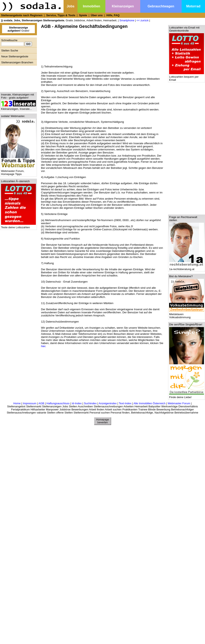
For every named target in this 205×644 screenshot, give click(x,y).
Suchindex (90, 403)
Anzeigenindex (108, 403)
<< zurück (143, 20)
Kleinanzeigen (123, 6)
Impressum (30, 403)
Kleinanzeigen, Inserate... (18, 108)
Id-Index (77, 403)
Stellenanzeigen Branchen (17, 62)
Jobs (70, 6)
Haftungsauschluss (58, 403)
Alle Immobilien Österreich (149, 403)
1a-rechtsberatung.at (187, 268)
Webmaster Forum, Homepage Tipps (18, 171)
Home (17, 403)
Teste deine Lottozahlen (18, 226)
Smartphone (127, 20)
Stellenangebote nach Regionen (22, 15)
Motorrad (193, 6)
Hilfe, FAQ (113, 15)
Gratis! (19, 29)
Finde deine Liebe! (187, 396)
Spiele (83, 15)
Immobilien (91, 6)
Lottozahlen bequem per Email (187, 77)
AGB (41, 403)
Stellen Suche (10, 51)
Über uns (97, 15)
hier (43, 346)
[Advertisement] (17, 78)
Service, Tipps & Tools (61, 15)
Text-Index (125, 403)
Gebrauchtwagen (161, 6)
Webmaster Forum (179, 403)
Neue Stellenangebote (15, 56)
